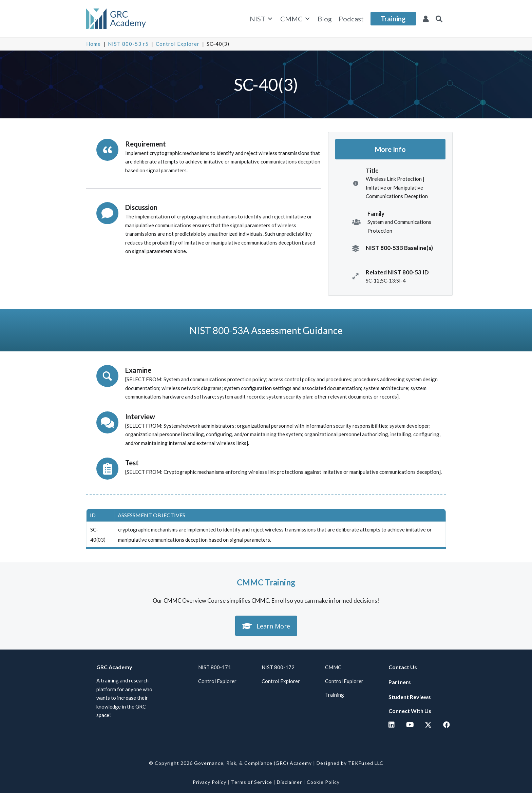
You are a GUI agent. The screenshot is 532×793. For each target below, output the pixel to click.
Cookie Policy (323, 782)
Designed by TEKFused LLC (350, 763)
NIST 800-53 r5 (128, 44)
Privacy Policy (210, 782)
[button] (439, 19)
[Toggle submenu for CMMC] (307, 19)
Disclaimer (289, 782)
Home (93, 44)
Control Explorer (178, 44)
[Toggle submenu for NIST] (270, 19)
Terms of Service (252, 782)
